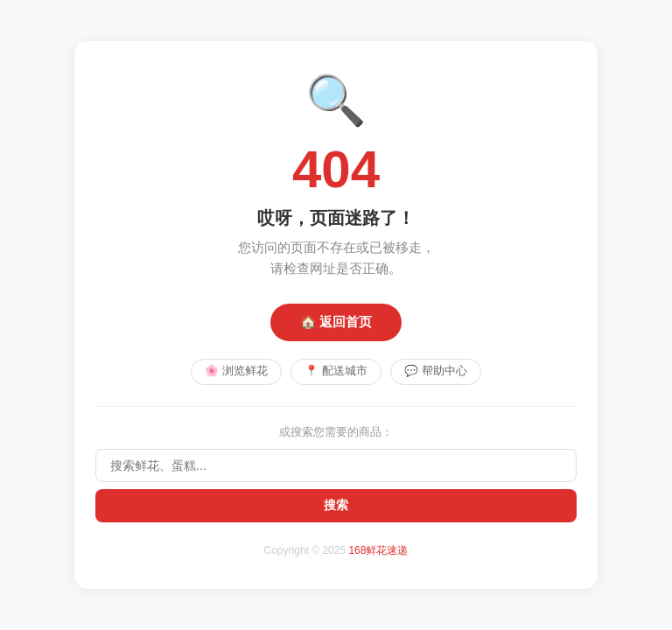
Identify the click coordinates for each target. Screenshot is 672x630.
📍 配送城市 (336, 371)
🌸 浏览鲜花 (235, 371)
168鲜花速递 (378, 551)
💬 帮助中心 (437, 371)
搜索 (336, 506)
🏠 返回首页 (336, 321)
